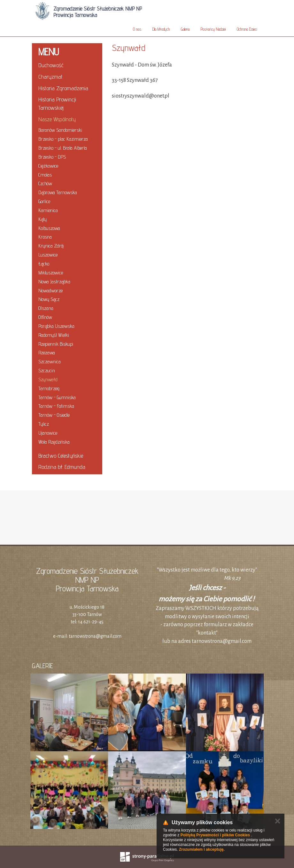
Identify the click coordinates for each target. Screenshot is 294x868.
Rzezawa (47, 353)
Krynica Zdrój (51, 246)
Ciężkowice (48, 166)
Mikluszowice (51, 273)
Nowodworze (50, 291)
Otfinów (45, 317)
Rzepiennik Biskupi (56, 344)
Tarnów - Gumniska (57, 397)
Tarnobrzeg (49, 388)
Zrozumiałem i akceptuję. (202, 849)
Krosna (45, 237)
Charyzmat (50, 77)
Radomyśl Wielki (54, 335)
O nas (137, 29)
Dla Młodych (161, 29)
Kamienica (48, 210)
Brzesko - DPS (52, 157)
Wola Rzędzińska (54, 442)
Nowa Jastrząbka (54, 282)
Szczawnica (50, 362)
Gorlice (44, 201)
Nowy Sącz (49, 299)
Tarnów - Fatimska (56, 406)
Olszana (46, 308)
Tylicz (44, 424)
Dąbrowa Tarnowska (58, 192)
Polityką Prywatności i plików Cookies (215, 835)
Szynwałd (48, 379)
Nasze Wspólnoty (57, 119)
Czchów (45, 183)
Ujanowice (48, 433)
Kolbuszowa (49, 228)
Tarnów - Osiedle (54, 415)
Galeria (185, 29)
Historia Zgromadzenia (63, 88)
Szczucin (47, 371)
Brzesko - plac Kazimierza (63, 139)
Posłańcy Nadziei (213, 29)
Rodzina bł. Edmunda (62, 467)
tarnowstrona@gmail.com (95, 636)
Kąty (43, 219)
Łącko (44, 264)
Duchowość (51, 65)
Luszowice (48, 255)
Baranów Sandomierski (60, 130)
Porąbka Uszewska (56, 326)
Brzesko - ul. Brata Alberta (63, 148)
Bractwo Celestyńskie (61, 456)
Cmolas (45, 175)
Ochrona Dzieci (247, 29)
